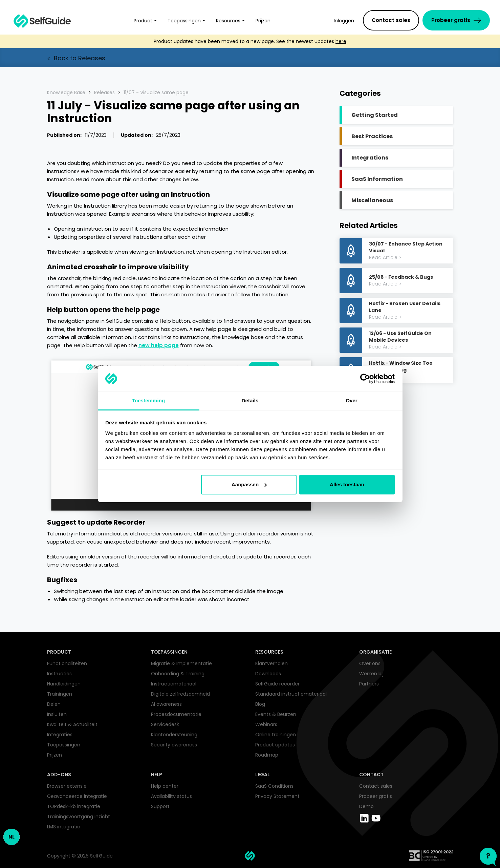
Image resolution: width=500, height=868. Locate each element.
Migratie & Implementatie (181, 663)
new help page (159, 345)
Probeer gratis (376, 796)
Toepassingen (64, 745)
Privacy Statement (277, 796)
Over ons (370, 663)
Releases (104, 92)
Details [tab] (250, 400)
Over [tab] (352, 400)
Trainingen (60, 694)
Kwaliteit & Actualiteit (72, 724)
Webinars (266, 724)
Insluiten (57, 714)
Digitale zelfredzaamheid (180, 694)
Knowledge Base (66, 92)
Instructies (59, 674)
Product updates (275, 745)
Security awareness (174, 745)
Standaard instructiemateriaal (291, 694)
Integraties (60, 735)
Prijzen (55, 755)
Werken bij (371, 674)
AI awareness (166, 704)
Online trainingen (276, 735)
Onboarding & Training (178, 674)
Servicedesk (165, 724)
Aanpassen (249, 484)
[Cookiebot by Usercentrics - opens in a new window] (365, 379)
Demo (366, 806)
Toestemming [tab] (149, 400)
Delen (54, 704)
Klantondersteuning (174, 735)
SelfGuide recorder (277, 684)
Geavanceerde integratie (77, 796)
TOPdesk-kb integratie (74, 806)
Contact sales (376, 786)
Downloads (268, 674)
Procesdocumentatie (176, 714)
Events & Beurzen (276, 714)
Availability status (171, 796)
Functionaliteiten (67, 663)
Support (160, 806)
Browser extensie (67, 786)
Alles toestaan (347, 484)
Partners (369, 684)
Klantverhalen (271, 663)
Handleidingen (64, 684)
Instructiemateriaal (174, 684)
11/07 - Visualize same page (156, 92)
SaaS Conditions (274, 786)
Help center (165, 786)
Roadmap (267, 755)
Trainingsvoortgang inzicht (79, 817)
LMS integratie (64, 827)
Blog (260, 704)
